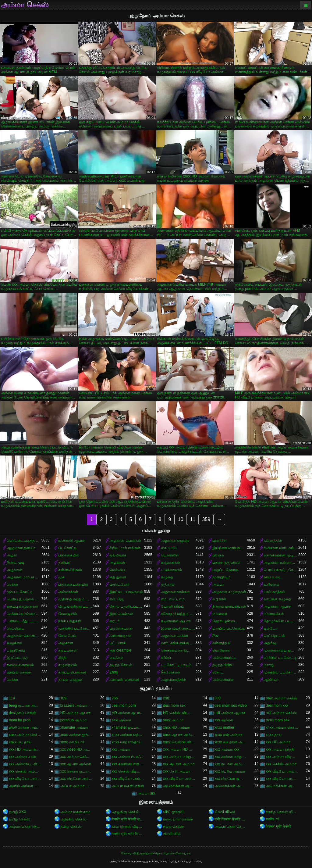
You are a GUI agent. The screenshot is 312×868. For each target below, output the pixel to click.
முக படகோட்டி (20, 592)
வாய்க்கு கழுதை (277, 599)
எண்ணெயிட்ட (225, 658)
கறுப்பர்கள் (67, 650)
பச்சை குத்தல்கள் (227, 563)
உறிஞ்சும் (271, 584)
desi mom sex (174, 705)
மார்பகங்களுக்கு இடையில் (178, 643)
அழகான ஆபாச (277, 606)
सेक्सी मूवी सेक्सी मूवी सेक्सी (128, 819)
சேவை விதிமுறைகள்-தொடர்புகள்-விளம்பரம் (156, 853)
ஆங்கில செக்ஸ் (73, 819)
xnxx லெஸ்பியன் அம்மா (179, 742)
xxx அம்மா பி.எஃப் (128, 757)
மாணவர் (220, 614)
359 (206, 519)
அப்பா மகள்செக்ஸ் (128, 786)
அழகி (12, 555)
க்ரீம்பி (166, 658)
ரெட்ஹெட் (16, 628)
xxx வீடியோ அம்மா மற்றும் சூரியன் (179, 779)
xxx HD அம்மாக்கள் (25, 749)
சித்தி (62, 658)
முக (61, 577)
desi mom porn (124, 705)
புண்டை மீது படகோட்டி (24, 621)
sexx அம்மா (173, 720)
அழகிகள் (117, 563)
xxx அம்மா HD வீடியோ (179, 749)
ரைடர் (114, 621)
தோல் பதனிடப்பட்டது (127, 606)
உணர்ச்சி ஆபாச (72, 541)
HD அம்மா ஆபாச (76, 713)
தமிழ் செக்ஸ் (19, 819)
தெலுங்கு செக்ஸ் (125, 812)
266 (115, 698)
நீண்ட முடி (16, 563)
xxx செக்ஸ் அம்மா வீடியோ (25, 771)
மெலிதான (221, 650)
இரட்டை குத (18, 658)
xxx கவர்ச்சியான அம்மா (128, 764)
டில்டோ (270, 628)
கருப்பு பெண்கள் (72, 672)
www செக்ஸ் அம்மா (25, 727)
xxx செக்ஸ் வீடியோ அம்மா (128, 771)
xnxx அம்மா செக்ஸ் (282, 727)
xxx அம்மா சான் (22, 757)
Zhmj (113, 672)
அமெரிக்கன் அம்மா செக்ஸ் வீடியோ (282, 786)
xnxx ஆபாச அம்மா (179, 735)
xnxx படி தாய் (20, 742)
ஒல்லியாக (118, 555)
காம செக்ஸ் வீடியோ (128, 827)
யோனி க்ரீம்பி (173, 606)
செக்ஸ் (12, 584)
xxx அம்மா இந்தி (280, 749)
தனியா (64, 563)
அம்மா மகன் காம (76, 812)
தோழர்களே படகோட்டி (281, 621)
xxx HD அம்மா (278, 742)
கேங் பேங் (67, 636)
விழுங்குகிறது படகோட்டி (76, 606)
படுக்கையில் (69, 555)
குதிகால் (168, 584)
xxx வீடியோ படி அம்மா (282, 779)
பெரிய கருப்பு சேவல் (281, 570)
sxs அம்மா (224, 720)
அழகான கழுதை (175, 541)
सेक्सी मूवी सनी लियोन (128, 834)
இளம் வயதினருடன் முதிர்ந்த (178, 628)
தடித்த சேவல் (121, 665)
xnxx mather (224, 727)
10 (181, 519)
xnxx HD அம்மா (176, 727)
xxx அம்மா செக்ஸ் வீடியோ (77, 757)
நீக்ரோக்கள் (171, 672)
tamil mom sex (277, 720)
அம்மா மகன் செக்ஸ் (25, 827)
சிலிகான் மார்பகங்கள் (281, 548)
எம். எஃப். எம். (173, 599)
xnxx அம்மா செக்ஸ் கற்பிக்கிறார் (25, 735)
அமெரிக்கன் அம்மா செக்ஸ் (231, 786)
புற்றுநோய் (16, 650)
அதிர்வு (270, 643)
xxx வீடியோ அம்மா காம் (25, 779)
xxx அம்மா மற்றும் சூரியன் (231, 757)
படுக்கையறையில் (73, 584)
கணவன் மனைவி (124, 680)
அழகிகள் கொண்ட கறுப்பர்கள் (24, 636)
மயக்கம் (116, 658)
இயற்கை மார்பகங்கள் (230, 548)
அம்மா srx (146, 793)
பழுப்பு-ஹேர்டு (225, 570)
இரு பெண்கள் (121, 614)
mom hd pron (20, 720)
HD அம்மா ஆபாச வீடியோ (128, 713)
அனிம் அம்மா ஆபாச (25, 786)
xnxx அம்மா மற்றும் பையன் (128, 735)
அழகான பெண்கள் (125, 541)
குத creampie (120, 650)
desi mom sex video (231, 705)
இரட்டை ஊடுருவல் (126, 592)
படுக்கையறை (121, 628)
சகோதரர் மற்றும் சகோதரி (178, 614)
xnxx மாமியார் (72, 742)
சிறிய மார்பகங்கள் (125, 548)
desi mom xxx (277, 705)
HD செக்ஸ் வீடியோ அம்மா (179, 713)
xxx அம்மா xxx (227, 749)
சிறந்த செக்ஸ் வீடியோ (282, 812)
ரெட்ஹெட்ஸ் (275, 636)
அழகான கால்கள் (175, 592)
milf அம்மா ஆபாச (230, 713)
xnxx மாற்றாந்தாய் (126, 742)
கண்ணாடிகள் (121, 636)
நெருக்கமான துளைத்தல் (178, 650)
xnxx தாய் (274, 735)
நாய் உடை (273, 577)
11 (193, 519)
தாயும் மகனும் (70, 680)
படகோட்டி (68, 548)
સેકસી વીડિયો (225, 812)
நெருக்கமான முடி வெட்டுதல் (281, 555)
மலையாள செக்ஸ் (178, 819)
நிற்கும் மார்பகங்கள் (229, 606)
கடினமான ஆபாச (176, 621)
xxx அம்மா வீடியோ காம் (282, 757)
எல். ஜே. (117, 599)
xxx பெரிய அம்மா (230, 771)
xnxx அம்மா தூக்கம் (77, 735)
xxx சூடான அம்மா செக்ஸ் (231, 764)
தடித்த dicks (222, 665)
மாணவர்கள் (274, 614)
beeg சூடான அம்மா (25, 705)
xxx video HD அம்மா (77, 749)
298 (166, 698)
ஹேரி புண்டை (225, 621)
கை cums (169, 548)
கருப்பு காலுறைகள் (23, 606)
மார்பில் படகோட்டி (229, 628)
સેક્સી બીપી (172, 834)
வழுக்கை (14, 643)
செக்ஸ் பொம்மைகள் (24, 614)
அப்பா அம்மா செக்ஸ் (77, 786)
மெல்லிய (117, 570)
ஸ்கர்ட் (218, 672)
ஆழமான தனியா (21, 548)
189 (63, 698)
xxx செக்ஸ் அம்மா (281, 764)
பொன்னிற (170, 555)
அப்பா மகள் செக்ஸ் (231, 827)
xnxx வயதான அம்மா (231, 742)
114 (12, 698)
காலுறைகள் (171, 563)
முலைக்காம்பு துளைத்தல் (281, 650)
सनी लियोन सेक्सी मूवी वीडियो (231, 819)
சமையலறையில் (20, 665)
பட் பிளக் (117, 643)
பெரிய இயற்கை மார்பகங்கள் (24, 599)
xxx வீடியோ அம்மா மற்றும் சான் (128, 779)
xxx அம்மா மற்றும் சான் (179, 757)
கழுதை (167, 577)
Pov (216, 636)
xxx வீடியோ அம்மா (282, 771)
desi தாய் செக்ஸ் (23, 713)
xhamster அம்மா (74, 727)
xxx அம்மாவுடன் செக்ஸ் (25, 764)
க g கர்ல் (219, 599)
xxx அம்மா (121, 749)
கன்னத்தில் (273, 541)
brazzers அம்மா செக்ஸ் (77, 705)
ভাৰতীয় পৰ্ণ (272, 819)
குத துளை (118, 577)
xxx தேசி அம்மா (177, 771)
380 (218, 698)
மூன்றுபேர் (221, 577)
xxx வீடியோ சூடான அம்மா (231, 779)
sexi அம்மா (121, 720)
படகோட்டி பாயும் (176, 665)
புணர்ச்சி (219, 541)
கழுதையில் (68, 665)
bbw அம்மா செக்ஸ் (282, 698)
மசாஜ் (269, 665)
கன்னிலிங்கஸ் (70, 570)
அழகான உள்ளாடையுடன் (281, 563)
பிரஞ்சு (218, 555)
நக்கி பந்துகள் (70, 621)
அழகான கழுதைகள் (229, 592)
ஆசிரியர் (271, 680)
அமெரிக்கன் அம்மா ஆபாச (179, 786)
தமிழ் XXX (18, 812)
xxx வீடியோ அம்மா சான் (77, 779)
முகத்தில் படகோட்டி (76, 628)
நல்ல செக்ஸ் (173, 827)
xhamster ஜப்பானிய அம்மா (128, 727)
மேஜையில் (68, 614)
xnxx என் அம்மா (228, 735)
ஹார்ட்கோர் (119, 584)
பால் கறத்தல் (274, 592)
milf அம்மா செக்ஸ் (281, 713)
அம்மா (218, 584)
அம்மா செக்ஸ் (25, 5)
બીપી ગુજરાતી (173, 812)
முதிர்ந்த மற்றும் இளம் (76, 599)
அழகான (66, 643)
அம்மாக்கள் (68, 592)
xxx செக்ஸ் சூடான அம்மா (77, 771)
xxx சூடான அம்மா (179, 764)
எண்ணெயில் (223, 680)
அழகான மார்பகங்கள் (24, 577)
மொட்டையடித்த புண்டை (24, 541)
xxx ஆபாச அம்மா (76, 764)
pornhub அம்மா (73, 720)
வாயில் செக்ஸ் (19, 672)
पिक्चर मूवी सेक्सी (278, 827)
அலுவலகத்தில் (173, 680)
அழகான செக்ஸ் (174, 636)
